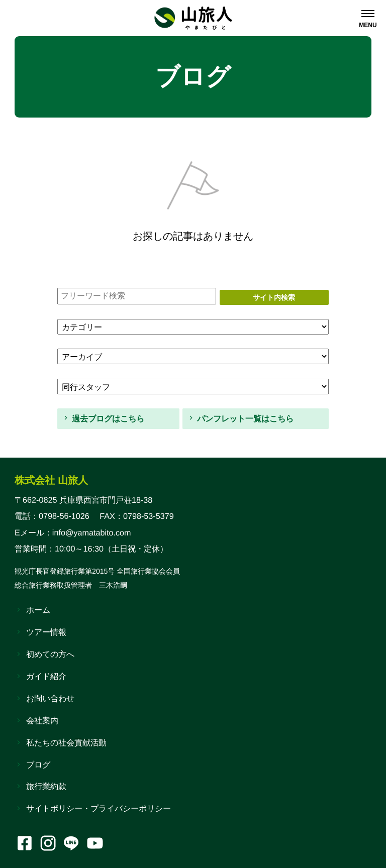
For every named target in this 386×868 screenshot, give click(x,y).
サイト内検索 (274, 297)
